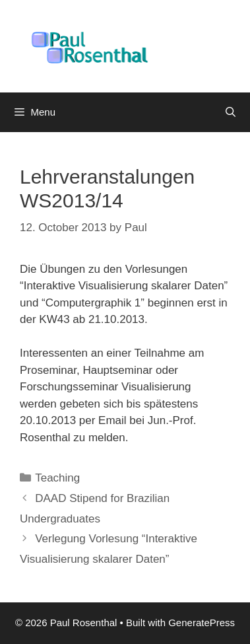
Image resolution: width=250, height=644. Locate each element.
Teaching (57, 478)
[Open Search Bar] (231, 112)
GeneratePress (202, 623)
